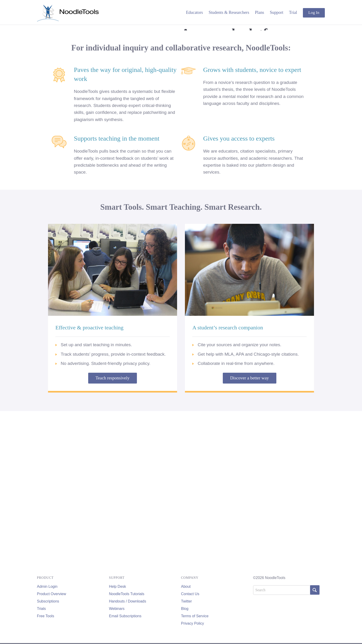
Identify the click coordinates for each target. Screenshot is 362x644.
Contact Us (190, 594)
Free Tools (45, 616)
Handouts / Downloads (128, 601)
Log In (314, 12)
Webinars (117, 609)
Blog (185, 609)
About (186, 586)
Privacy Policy (193, 623)
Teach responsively (113, 530)
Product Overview (51, 594)
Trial (293, 12)
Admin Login (47, 586)
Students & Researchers (229, 12)
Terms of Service (195, 616)
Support (277, 12)
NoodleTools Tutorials (127, 594)
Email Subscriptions (125, 616)
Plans (259, 12)
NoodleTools (68, 12)
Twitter (186, 601)
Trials (41, 609)
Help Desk (118, 586)
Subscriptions (48, 601)
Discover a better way (250, 530)
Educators (194, 12)
